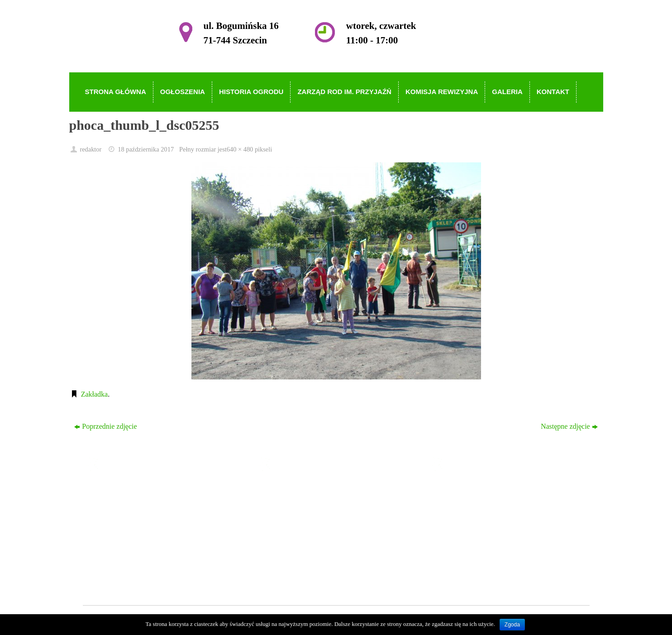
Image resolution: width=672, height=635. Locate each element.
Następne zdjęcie (569, 426)
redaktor (91, 149)
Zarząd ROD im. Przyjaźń (315, 530)
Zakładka (95, 394)
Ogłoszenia (293, 504)
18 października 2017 (146, 149)
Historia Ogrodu (300, 517)
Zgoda (512, 625)
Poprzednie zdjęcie (105, 426)
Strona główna (298, 491)
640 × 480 (240, 149)
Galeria (288, 556)
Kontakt (289, 569)
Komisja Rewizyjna (306, 543)
